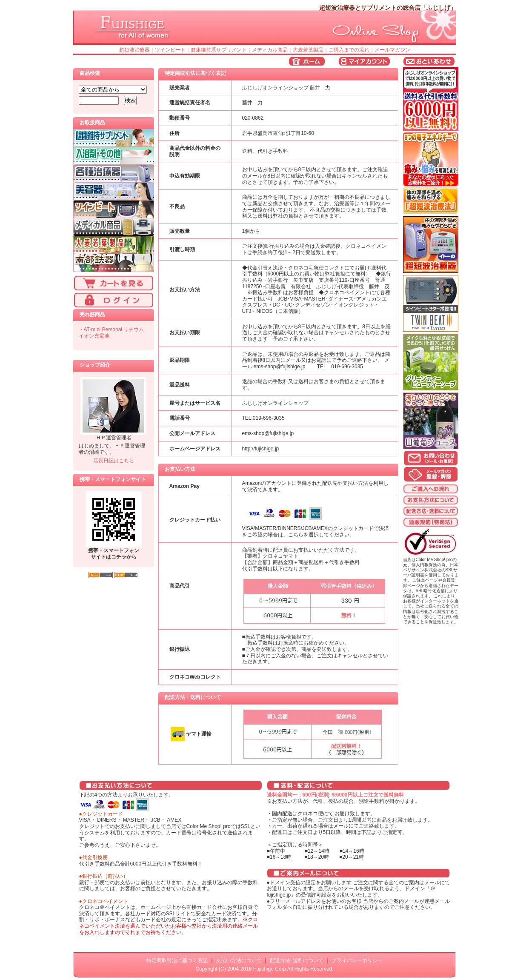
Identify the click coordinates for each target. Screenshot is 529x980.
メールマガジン (392, 50)
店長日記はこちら (114, 461)
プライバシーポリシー (357, 960)
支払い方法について (239, 960)
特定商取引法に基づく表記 (177, 960)
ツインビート (170, 50)
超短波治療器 (134, 50)
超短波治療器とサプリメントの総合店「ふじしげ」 (388, 8)
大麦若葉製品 (308, 50)
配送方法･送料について (297, 960)
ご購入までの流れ (349, 50)
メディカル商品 (270, 50)
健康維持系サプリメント (219, 50)
